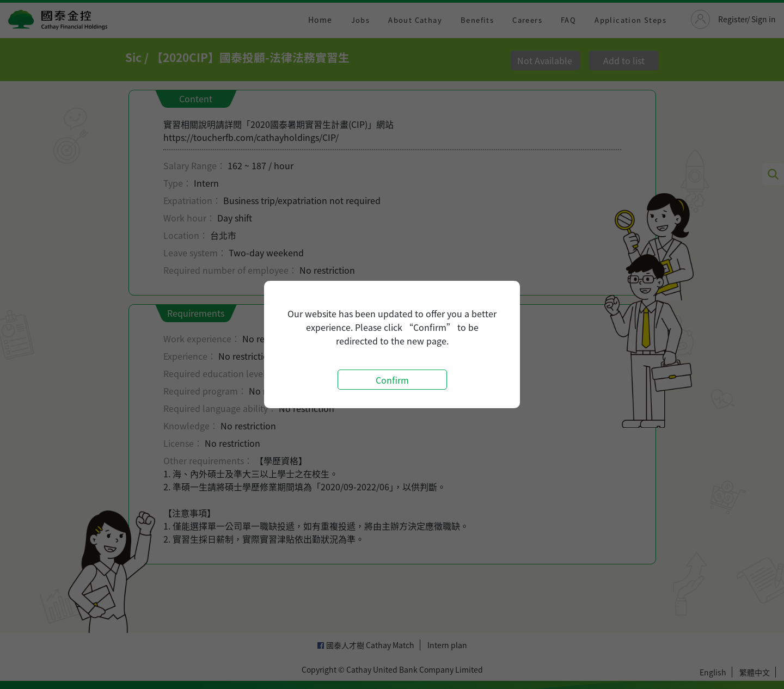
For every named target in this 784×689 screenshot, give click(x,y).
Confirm (392, 380)
